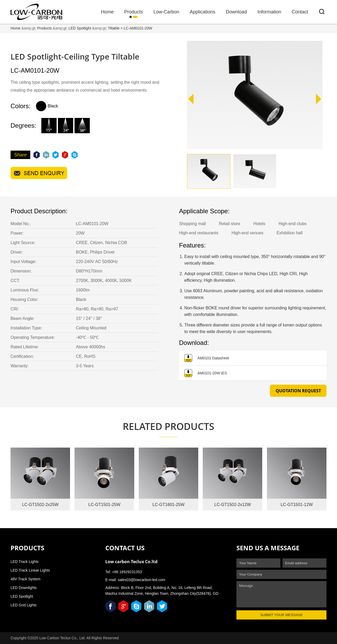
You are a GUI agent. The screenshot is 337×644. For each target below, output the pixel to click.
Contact (300, 12)
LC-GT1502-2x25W (40, 505)
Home (107, 12)
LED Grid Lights (24, 605)
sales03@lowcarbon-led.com (141, 580)
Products (134, 12)
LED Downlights (24, 588)
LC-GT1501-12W (297, 505)
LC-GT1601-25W (168, 505)
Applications (203, 12)
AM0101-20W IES (206, 374)
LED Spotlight (80, 28)
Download (236, 12)
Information (269, 12)
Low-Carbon (166, 12)
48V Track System (26, 579)
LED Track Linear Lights (30, 570)
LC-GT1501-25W (105, 505)
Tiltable (114, 28)
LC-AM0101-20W (138, 28)
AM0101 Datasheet (207, 359)
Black (47, 106)
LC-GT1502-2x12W (233, 505)
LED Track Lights (25, 562)
